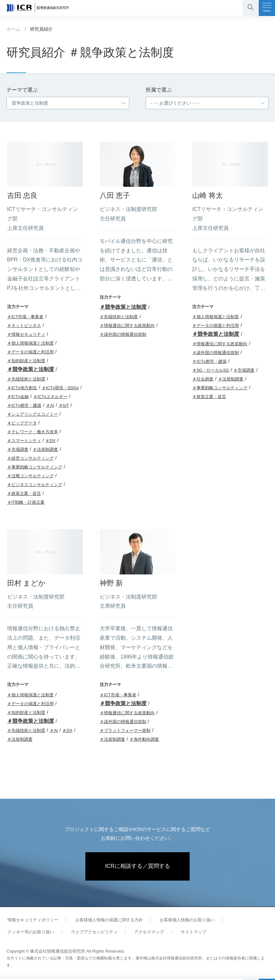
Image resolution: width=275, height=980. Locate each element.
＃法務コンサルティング (30, 476)
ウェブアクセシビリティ (91, 933)
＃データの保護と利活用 (30, 352)
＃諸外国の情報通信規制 (123, 334)
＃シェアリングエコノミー (33, 414)
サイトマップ (185, 933)
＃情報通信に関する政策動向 (127, 326)
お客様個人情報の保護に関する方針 (106, 921)
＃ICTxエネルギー (50, 397)
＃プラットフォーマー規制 (125, 730)
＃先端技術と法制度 (26, 379)
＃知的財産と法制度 (26, 361)
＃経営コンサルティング (30, 458)
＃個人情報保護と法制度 (30, 343)
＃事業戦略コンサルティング (35, 467)
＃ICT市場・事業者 (25, 317)
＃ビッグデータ (22, 423)
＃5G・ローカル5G (211, 370)
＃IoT (64, 405)
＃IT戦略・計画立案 (26, 502)
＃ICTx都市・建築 (24, 405)
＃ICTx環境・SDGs (60, 388)
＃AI (50, 405)
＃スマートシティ (24, 441)
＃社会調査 (203, 379)
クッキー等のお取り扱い (30, 933)
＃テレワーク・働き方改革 (33, 432)
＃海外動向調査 (144, 739)
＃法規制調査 (45, 449)
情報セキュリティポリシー (32, 921)
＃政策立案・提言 (24, 493)
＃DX (50, 441)
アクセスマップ (144, 933)
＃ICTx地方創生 (22, 388)
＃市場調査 (18, 449)
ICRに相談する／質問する (138, 867)
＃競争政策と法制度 (31, 369)
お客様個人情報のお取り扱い (182, 921)
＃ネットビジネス (24, 326)
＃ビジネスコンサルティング (35, 485)
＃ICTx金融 (18, 397)
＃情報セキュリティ (26, 334)
